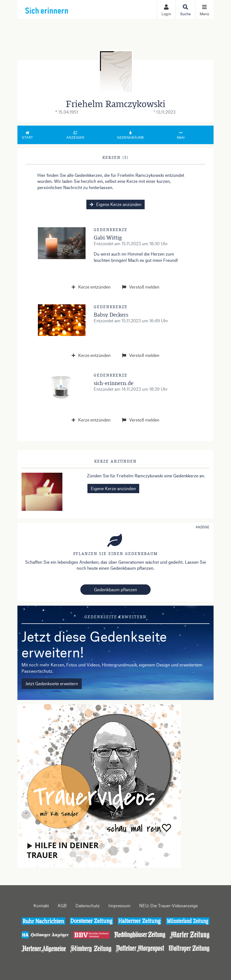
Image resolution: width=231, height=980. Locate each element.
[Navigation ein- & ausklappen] (204, 9)
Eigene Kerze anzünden (115, 204)
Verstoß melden (141, 287)
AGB (62, 905)
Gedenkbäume (130, 135)
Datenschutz (88, 905)
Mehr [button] (181, 135)
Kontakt (41, 905)
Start (28, 135)
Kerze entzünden (91, 287)
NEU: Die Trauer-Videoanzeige (168, 905)
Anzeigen (75, 135)
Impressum (119, 905)
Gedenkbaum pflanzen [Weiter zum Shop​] (115, 589)
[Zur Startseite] (59, 9)
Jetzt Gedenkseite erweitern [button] (52, 683)
